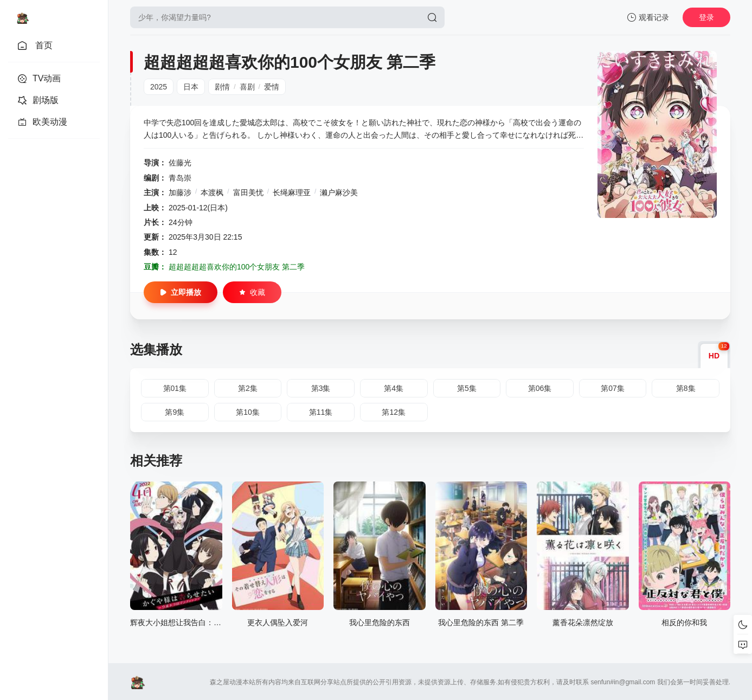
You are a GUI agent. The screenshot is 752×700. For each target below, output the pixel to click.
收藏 (252, 292)
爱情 (272, 87)
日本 (191, 87)
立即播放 (181, 292)
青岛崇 (180, 178)
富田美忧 (248, 192)
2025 (159, 87)
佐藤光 (180, 163)
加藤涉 (180, 192)
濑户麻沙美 (339, 192)
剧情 (222, 87)
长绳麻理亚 (292, 192)
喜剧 (247, 87)
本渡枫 (212, 192)
